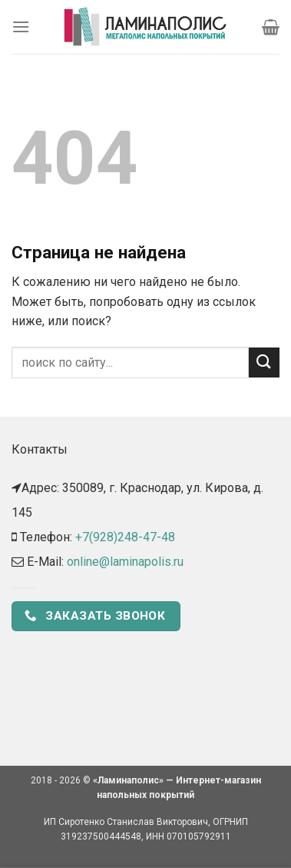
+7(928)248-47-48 (125, 537)
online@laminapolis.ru (125, 562)
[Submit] (264, 362)
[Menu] (21, 27)
